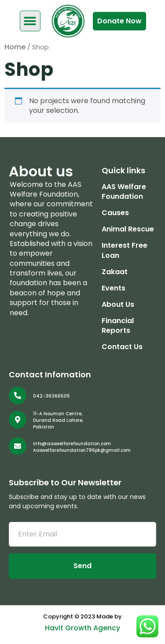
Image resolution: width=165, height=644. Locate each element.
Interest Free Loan (125, 250)
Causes (115, 213)
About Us (118, 305)
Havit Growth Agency (82, 628)
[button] (30, 21)
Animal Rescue (128, 229)
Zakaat (115, 272)
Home (15, 47)
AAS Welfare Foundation (124, 192)
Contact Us (122, 347)
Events (114, 288)
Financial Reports (118, 326)
